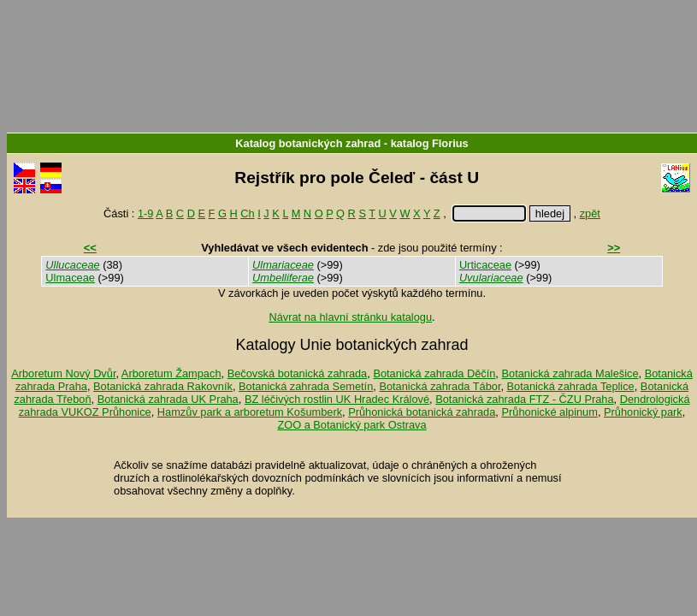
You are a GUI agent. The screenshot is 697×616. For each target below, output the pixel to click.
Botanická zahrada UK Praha (168, 399)
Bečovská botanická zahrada (298, 373)
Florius (450, 143)
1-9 (146, 213)
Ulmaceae (70, 278)
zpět (590, 213)
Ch (247, 213)
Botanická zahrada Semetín (306, 386)
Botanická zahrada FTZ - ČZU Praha (524, 399)
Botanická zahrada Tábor (440, 386)
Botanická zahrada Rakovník (163, 386)
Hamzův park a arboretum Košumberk (250, 412)
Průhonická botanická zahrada (422, 412)
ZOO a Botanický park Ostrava (351, 425)
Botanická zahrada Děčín (434, 373)
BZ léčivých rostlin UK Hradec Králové (337, 399)
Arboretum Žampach (171, 373)
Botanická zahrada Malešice (570, 373)
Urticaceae (485, 265)
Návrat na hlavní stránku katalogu (350, 317)
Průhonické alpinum (549, 412)
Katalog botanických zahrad (308, 143)
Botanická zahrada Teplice (571, 386)
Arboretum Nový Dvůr (63, 373)
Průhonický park (643, 412)
